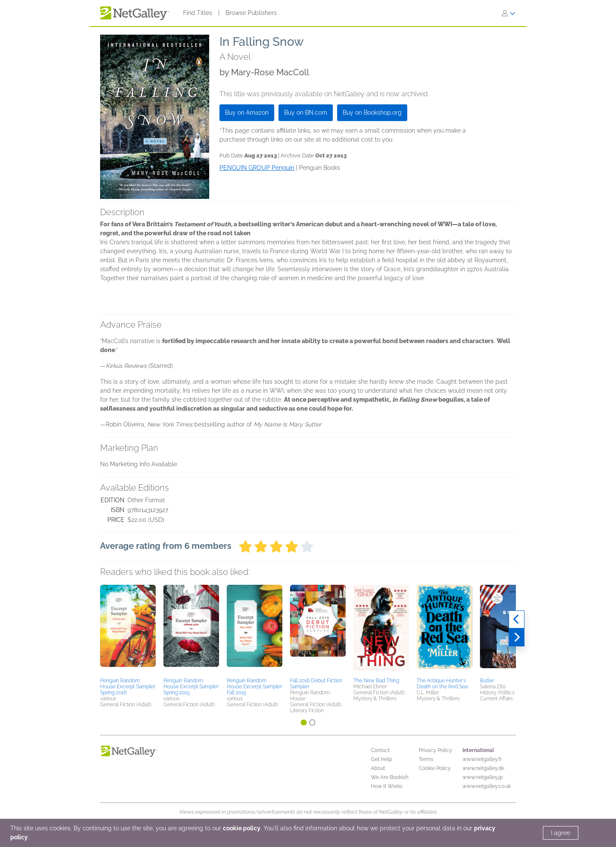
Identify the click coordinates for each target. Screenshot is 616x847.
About (378, 768)
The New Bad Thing (376, 681)
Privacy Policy (435, 750)
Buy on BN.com (306, 113)
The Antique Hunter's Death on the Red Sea (442, 684)
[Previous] (517, 619)
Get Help (381, 759)
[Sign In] (509, 13)
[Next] (517, 637)
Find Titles (198, 13)
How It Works (387, 786)
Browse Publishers (251, 13)
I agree (561, 833)
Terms (426, 759)
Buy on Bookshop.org (372, 113)
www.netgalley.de (483, 768)
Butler (487, 681)
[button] (128, 630)
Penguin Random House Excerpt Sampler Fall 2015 (254, 687)
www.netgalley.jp (483, 777)
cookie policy (242, 828)
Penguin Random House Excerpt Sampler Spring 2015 (191, 687)
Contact (380, 750)
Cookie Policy (435, 768)
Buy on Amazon (247, 113)
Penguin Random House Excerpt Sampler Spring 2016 (128, 687)
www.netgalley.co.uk (487, 786)
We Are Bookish (390, 777)
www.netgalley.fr (482, 759)
